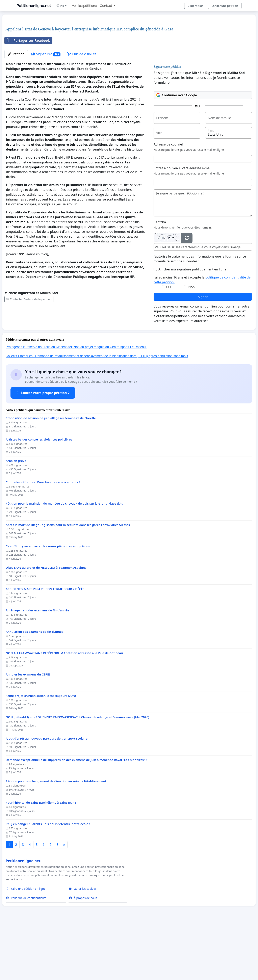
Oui (169, 343)
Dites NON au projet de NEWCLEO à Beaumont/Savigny (46, 624)
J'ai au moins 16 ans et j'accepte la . (202, 336)
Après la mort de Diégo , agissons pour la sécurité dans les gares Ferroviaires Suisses (68, 581)
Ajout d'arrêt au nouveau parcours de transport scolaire (47, 795)
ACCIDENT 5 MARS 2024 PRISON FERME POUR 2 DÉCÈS (45, 645)
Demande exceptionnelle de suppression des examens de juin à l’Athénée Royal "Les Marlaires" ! (76, 816)
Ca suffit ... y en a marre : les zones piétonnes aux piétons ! (48, 603)
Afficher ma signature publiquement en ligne (192, 326)
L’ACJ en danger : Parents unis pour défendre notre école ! (48, 880)
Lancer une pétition (225, 6)
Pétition (16, 110)
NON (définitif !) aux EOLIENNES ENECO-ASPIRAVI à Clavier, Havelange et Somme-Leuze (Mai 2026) (77, 774)
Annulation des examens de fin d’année (35, 688)
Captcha (160, 279)
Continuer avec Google (177, 152)
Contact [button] (106, 6)
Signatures (46, 111)
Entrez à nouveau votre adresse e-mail (182, 224)
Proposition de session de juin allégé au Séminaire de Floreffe (51, 474)
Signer (203, 353)
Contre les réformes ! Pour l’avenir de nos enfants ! (43, 539)
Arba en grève (16, 517)
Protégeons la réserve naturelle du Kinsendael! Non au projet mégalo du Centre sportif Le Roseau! (76, 403)
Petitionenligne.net (34, 6)
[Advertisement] (125, 49)
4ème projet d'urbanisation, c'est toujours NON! (41, 752)
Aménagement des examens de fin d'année (37, 667)
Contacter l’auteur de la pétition (29, 356)
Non (191, 343)
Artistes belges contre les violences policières (39, 496)
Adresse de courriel (168, 201)
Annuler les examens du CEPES (28, 731)
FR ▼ (62, 6)
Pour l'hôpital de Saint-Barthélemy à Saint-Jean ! (41, 859)
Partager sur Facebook (27, 97)
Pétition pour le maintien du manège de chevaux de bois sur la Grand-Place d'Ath (65, 560)
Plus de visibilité (82, 110)
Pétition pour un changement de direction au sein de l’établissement (56, 838)
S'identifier (195, 6)
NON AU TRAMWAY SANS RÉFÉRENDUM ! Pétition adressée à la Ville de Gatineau (64, 709)
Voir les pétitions (84, 6)
